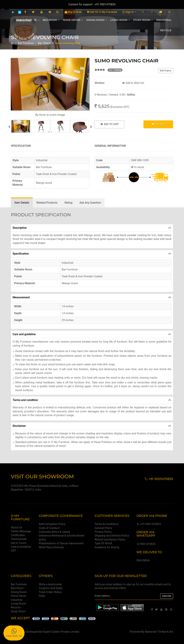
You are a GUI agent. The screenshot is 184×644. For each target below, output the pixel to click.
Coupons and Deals (51, 588)
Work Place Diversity (51, 547)
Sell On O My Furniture (102, 12)
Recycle (166, 30)
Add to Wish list (133, 83)
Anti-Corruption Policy (52, 524)
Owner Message (21, 531)
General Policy (103, 528)
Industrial (164, 20)
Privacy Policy (103, 532)
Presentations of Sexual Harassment (61, 543)
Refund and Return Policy (110, 540)
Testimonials (19, 539)
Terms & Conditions (107, 524)
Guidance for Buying (107, 547)
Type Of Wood (103, 543)
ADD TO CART (109, 124)
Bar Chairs (44, 43)
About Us (16, 527)
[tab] (22, 203)
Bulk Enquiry (166, 71)
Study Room (143, 20)
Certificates (18, 535)
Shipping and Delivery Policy (112, 536)
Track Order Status (50, 592)
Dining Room (97, 20)
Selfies (131, 95)
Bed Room (51, 20)
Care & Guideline (21, 547)
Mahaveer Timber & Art (159, 632)
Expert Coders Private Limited (61, 632)
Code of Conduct (49, 528)
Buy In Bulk (73, 12)
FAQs (42, 596)
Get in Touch (19, 543)
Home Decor (73, 20)
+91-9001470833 (149, 524)
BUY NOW (158, 124)
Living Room (120, 20)
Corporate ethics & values (54, 532)
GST (13, 551)
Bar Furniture (26, 43)
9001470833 (146, 544)
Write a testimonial (50, 584)
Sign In (129, 12)
